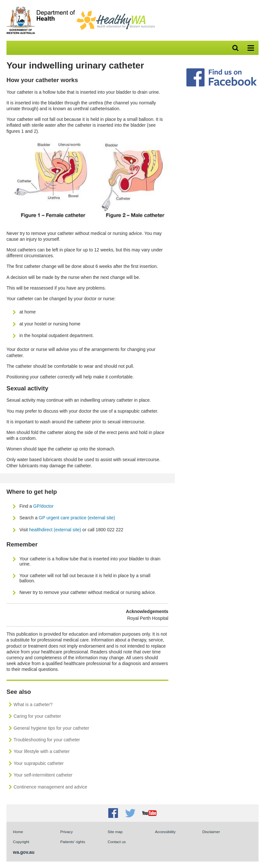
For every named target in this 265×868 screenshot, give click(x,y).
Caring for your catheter (37, 716)
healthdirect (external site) (55, 530)
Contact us (117, 842)
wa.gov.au (24, 852)
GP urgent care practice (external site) (77, 518)
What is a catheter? (33, 704)
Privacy (66, 832)
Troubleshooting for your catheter (47, 740)
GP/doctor (44, 506)
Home (18, 832)
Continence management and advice (50, 787)
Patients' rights (73, 842)
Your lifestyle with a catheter (42, 751)
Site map (115, 832)
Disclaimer (211, 832)
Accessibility (165, 832)
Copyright (21, 842)
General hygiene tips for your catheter (51, 728)
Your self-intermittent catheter (43, 775)
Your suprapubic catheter (39, 763)
